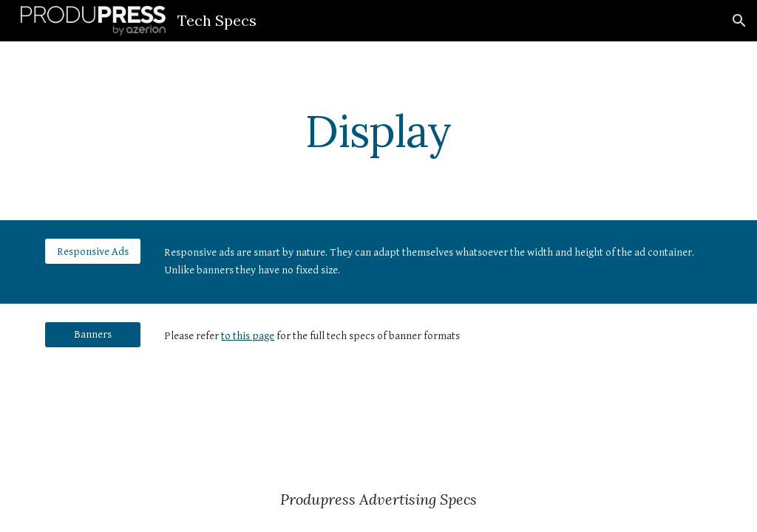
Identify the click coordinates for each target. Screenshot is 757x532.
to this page (248, 336)
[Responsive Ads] (93, 251)
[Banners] (93, 335)
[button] (739, 21)
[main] (378, 131)
